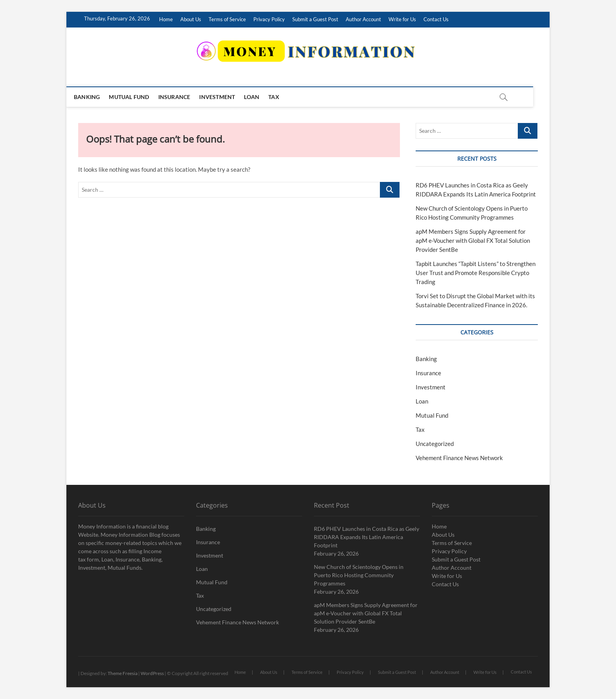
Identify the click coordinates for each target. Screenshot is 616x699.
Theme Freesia (123, 673)
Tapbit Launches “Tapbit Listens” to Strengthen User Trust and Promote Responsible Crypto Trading (476, 273)
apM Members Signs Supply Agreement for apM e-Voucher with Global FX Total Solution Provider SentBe (473, 240)
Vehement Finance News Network (459, 458)
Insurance (183, 97)
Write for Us (402, 19)
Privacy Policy (269, 19)
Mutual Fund (137, 97)
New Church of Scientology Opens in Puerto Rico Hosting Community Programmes (359, 575)
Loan (260, 97)
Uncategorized (435, 444)
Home (166, 19)
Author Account (363, 19)
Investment (225, 97)
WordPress (152, 673)
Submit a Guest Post (315, 19)
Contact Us (436, 19)
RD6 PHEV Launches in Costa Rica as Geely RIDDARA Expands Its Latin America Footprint (367, 537)
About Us (191, 19)
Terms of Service (227, 19)
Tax (282, 97)
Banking (95, 97)
